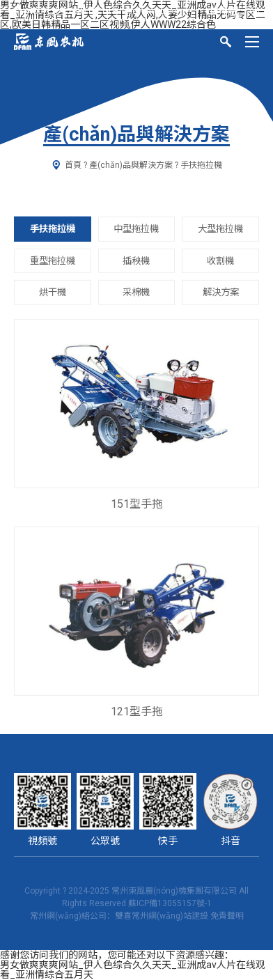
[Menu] (252, 42)
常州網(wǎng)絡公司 (68, 916)
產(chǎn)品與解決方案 (131, 165)
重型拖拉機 (53, 260)
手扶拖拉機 (53, 229)
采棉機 (136, 292)
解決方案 (221, 292)
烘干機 (53, 292)
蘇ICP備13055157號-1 (170, 903)
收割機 (220, 260)
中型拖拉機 (136, 229)
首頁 (73, 165)
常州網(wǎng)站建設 (170, 916)
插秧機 (136, 260)
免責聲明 (227, 916)
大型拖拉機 (220, 229)
